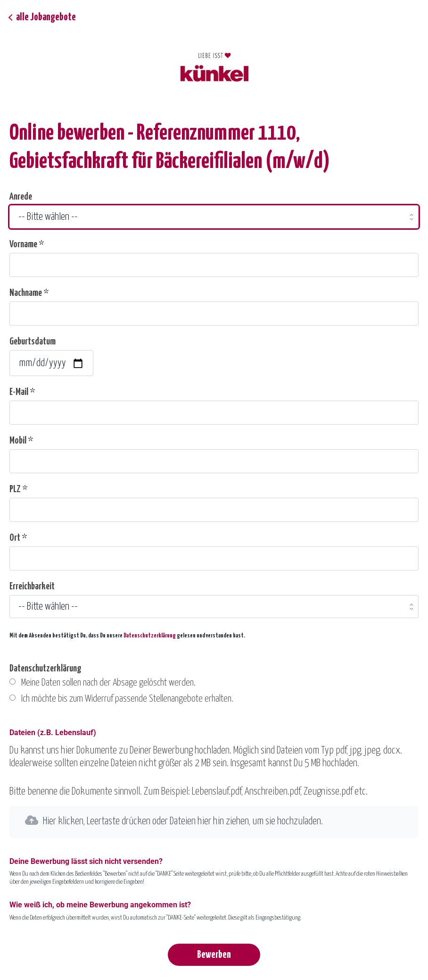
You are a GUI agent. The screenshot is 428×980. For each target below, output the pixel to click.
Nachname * (29, 293)
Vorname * (27, 244)
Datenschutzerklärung (150, 636)
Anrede (21, 197)
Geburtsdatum (33, 342)
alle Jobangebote (46, 17)
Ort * (18, 538)
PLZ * (18, 489)
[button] (214, 822)
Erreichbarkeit (32, 586)
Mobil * (21, 441)
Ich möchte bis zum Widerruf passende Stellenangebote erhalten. (127, 699)
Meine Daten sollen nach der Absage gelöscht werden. (108, 683)
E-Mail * (22, 392)
